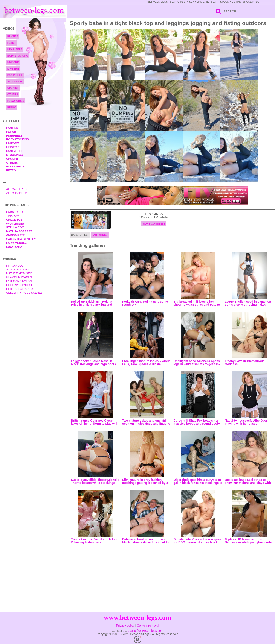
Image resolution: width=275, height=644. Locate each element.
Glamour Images (19, 277)
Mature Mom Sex (19, 273)
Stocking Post (18, 270)
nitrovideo (15, 266)
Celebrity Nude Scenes (24, 293)
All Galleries (17, 189)
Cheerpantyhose (20, 285)
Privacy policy (125, 626)
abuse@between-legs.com (145, 631)
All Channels (17, 193)
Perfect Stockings (21, 289)
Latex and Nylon (19, 281)
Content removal (148, 626)
